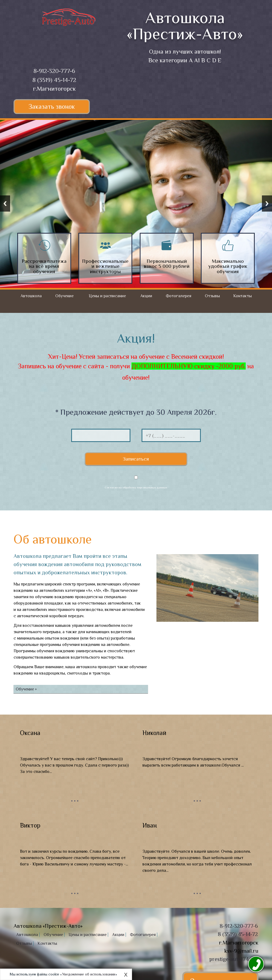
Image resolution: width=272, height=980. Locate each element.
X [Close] (126, 975)
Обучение (64, 296)
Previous (5, 204)
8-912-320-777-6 (54, 71)
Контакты (243, 296)
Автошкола (31, 296)
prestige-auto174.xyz (234, 925)
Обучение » (26, 655)
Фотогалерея (178, 296)
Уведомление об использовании (89, 974)
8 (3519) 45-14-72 (54, 80)
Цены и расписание (107, 296)
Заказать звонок (54, 106)
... (75, 764)
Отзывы (212, 296)
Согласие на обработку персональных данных (136, 454)
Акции (146, 296)
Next (267, 204)
